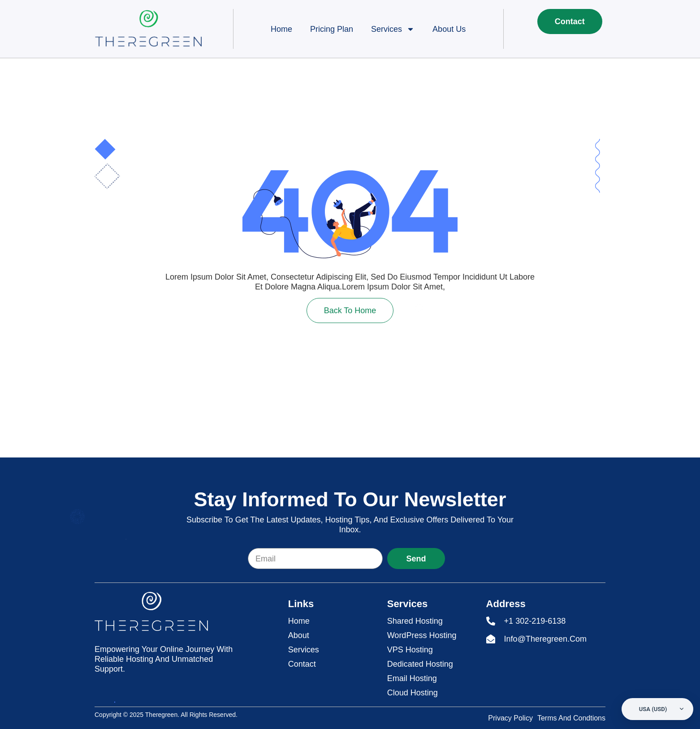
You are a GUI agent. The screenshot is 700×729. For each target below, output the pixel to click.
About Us (449, 29)
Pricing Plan (332, 29)
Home (281, 29)
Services (393, 29)
